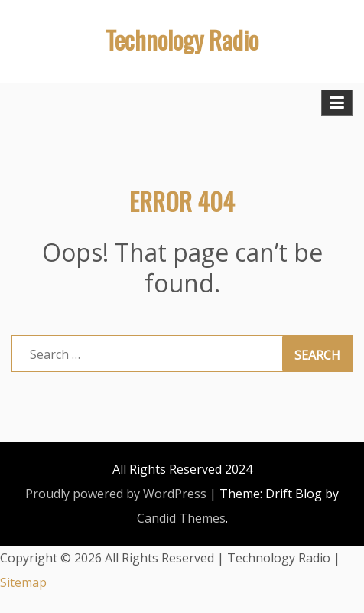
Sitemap (23, 582)
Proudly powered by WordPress (116, 494)
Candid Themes (181, 518)
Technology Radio (182, 39)
